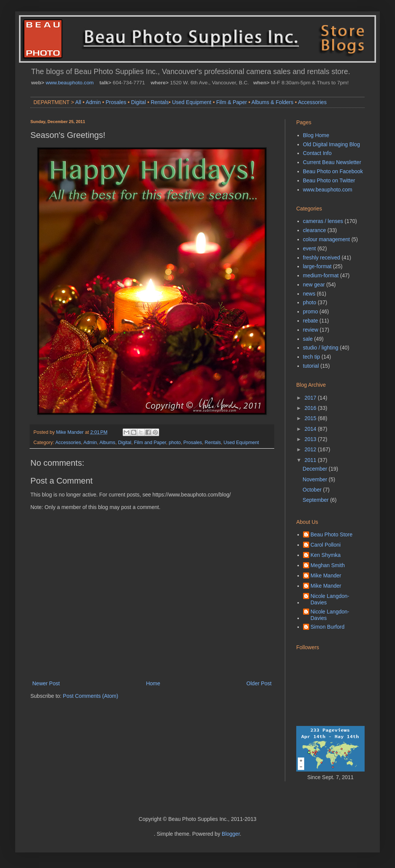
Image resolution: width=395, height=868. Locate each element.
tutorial (311, 366)
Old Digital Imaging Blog (332, 144)
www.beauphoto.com (70, 83)
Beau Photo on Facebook (333, 171)
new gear (314, 285)
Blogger (231, 834)
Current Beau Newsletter (332, 162)
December (316, 469)
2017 (311, 398)
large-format (317, 266)
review (311, 330)
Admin (93, 102)
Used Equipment (192, 102)
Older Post (259, 683)
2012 (311, 449)
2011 (311, 460)
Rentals (160, 102)
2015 (311, 418)
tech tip (312, 357)
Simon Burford (328, 627)
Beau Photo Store (332, 534)
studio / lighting (321, 348)
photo (175, 443)
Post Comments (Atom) (91, 696)
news (309, 294)
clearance (315, 230)
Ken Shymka (326, 555)
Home (153, 683)
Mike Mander (326, 576)
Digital (138, 102)
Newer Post (46, 683)
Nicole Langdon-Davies (330, 599)
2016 (311, 408)
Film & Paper (231, 102)
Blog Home (316, 135)
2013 (311, 439)
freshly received (322, 258)
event (310, 248)
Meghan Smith (328, 565)
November (316, 479)
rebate (311, 321)
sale (308, 339)
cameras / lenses (323, 221)
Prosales (116, 102)
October (313, 490)
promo (311, 311)
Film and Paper (150, 443)
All (78, 102)
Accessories (312, 102)
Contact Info (318, 153)
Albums (107, 443)
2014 (311, 429)
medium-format (321, 275)
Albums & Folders (272, 102)
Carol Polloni (326, 545)
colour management (327, 239)
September (316, 500)
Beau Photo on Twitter (329, 180)
